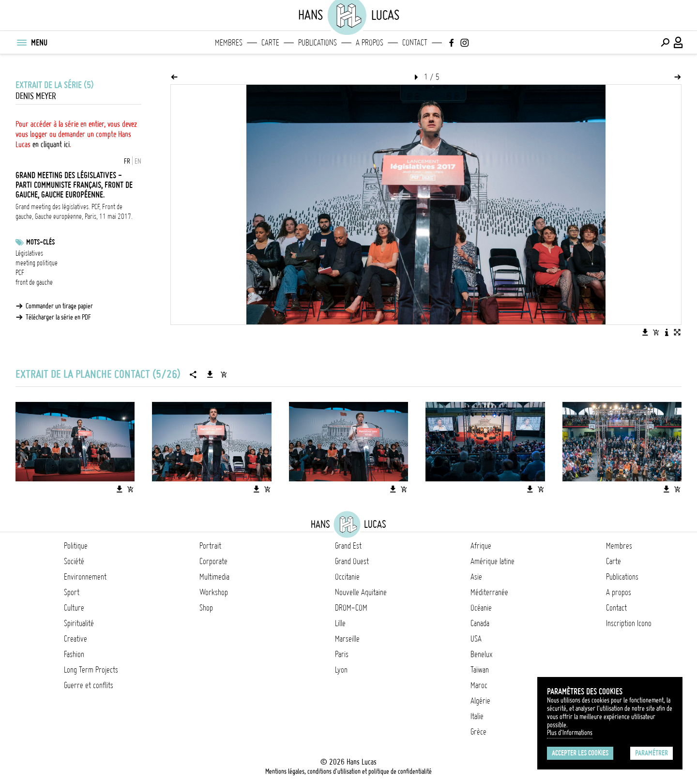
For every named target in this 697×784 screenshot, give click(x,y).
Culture (74, 608)
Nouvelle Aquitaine (361, 592)
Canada (480, 623)
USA (476, 639)
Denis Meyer (36, 96)
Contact (415, 43)
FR (127, 161)
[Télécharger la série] (210, 374)
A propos (370, 43)
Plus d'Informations (570, 733)
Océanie (481, 608)
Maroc (479, 685)
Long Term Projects (91, 670)
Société (74, 561)
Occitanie (347, 577)
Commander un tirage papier (59, 306)
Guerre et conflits (89, 685)
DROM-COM (351, 608)
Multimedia (214, 577)
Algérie (480, 701)
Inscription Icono (629, 623)
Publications (318, 43)
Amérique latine (492, 561)
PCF (20, 273)
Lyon (341, 670)
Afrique (481, 546)
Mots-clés (40, 242)
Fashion (74, 654)
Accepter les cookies (580, 753)
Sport (72, 592)
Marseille (347, 639)
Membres (229, 43)
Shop (206, 608)
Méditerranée (489, 592)
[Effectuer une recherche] (665, 43)
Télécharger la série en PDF (58, 317)
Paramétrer (652, 753)
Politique (76, 546)
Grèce (478, 732)
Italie (477, 716)
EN (138, 161)
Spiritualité (79, 623)
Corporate (213, 561)
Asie (476, 577)
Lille (340, 623)
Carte (270, 43)
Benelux (481, 654)
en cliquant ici (51, 144)
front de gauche (34, 282)
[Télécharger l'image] (645, 332)
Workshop (214, 592)
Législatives (29, 253)
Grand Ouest (352, 561)
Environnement (85, 577)
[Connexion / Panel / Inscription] (679, 43)
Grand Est (348, 546)
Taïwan (480, 670)
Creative (76, 639)
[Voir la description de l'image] (667, 332)
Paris (342, 654)
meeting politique (37, 263)
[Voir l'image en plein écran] (677, 332)
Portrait (210, 546)
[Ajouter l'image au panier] (656, 332)
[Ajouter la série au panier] (224, 374)
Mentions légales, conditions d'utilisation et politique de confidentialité (348, 771)
